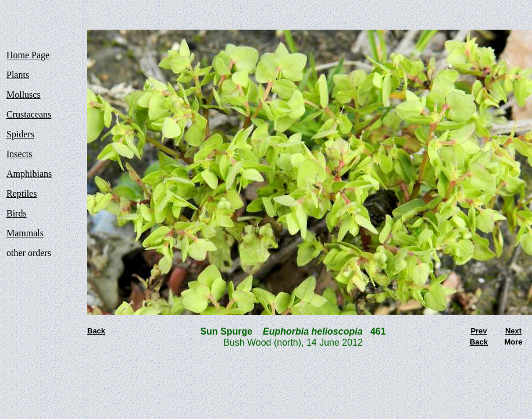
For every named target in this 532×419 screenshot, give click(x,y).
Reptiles (22, 193)
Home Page (28, 55)
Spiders (20, 134)
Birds (17, 213)
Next (513, 331)
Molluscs (24, 95)
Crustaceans (29, 114)
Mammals (25, 233)
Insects (19, 154)
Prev (479, 331)
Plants (18, 75)
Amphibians (29, 174)
